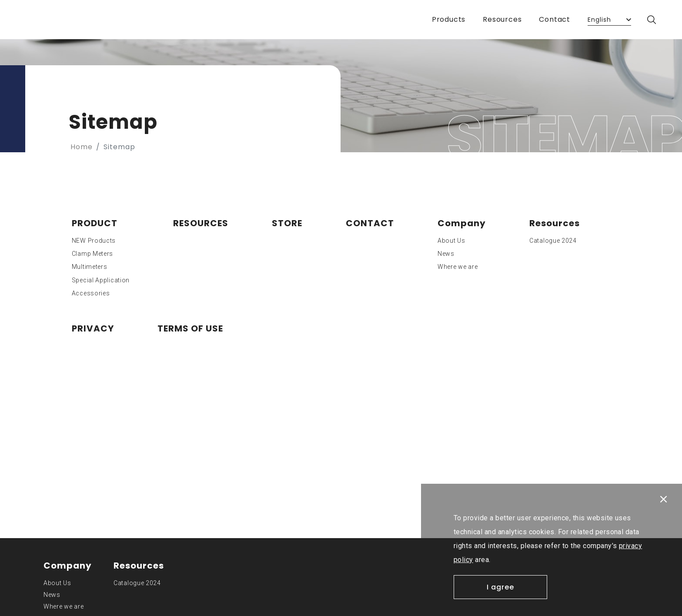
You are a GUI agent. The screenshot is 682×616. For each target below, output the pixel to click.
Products (449, 19)
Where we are (458, 267)
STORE (287, 223)
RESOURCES (201, 223)
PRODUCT (95, 223)
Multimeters (90, 267)
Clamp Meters (92, 254)
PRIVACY (93, 328)
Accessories (91, 293)
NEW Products (94, 241)
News (446, 254)
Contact (555, 19)
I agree (500, 587)
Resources (502, 19)
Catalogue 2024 (553, 241)
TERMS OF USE (190, 328)
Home (82, 147)
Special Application (101, 280)
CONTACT (370, 223)
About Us (451, 241)
